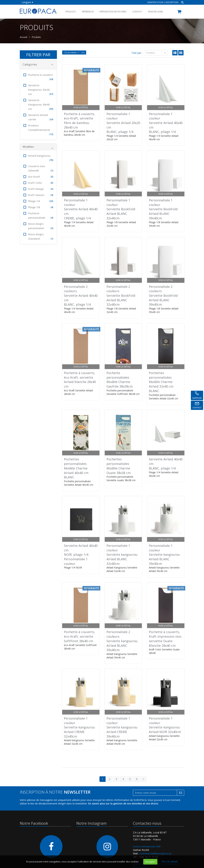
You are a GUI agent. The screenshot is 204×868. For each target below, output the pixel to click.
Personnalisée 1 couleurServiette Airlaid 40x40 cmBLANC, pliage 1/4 (166, 123)
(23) (51, 201)
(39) (51, 109)
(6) (52, 183)
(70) (51, 160)
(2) (52, 189)
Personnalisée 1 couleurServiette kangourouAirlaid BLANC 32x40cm (122, 555)
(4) (52, 195)
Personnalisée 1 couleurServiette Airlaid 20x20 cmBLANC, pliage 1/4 (123, 123)
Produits (71, 12)
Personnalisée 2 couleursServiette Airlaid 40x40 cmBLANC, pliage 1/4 (81, 296)
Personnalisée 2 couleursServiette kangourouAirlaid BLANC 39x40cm (122, 641)
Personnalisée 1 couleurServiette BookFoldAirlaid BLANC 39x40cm (163, 209)
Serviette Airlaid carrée (38, 117)
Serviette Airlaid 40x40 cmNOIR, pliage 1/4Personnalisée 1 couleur (81, 555)
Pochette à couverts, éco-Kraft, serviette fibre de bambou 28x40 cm (79, 121)
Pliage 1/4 (38, 201)
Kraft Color (38, 183)
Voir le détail (81, 107)
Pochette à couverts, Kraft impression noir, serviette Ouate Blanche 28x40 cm (166, 639)
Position (156, 53)
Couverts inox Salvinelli (38, 169)
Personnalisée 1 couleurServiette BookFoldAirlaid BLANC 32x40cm (121, 209)
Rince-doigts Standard (38, 237)
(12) (51, 134)
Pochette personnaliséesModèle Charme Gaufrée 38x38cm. (120, 380)
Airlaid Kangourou (38, 158)
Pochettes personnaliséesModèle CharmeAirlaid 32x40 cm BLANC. (161, 382)
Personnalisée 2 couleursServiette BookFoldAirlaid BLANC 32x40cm (121, 296)
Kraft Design (38, 189)
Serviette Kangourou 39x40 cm (38, 105)
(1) (52, 171)
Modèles (38, 147)
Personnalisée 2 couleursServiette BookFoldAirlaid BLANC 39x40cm (163, 296)
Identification (155, 2)
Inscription (172, 2)
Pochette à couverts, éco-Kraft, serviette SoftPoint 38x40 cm (79, 636)
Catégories (38, 64)
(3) (52, 177)
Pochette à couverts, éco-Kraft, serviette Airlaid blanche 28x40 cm (80, 380)
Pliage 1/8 (38, 207)
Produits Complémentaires (38, 130)
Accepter (150, 862)
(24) (51, 79)
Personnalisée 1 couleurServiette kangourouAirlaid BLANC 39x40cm (164, 555)
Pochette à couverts (38, 77)
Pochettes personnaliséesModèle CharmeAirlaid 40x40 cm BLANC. (76, 468)
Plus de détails (170, 861)
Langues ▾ (27, 2)
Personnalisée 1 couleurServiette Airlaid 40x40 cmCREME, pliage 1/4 (81, 209)
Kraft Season (38, 195)
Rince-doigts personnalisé (38, 226)
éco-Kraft (38, 177)
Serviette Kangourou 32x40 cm (38, 90)
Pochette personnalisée (38, 216)
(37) (51, 94)
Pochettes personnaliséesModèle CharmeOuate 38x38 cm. (119, 466)
